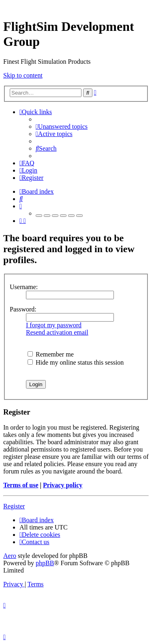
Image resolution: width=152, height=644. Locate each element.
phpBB (45, 563)
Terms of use (21, 485)
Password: (23, 309)
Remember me (51, 354)
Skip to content (23, 75)
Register (14, 506)
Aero (10, 556)
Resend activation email (57, 332)
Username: (24, 287)
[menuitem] (62, 126)
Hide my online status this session (76, 362)
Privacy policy (63, 485)
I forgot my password (54, 325)
